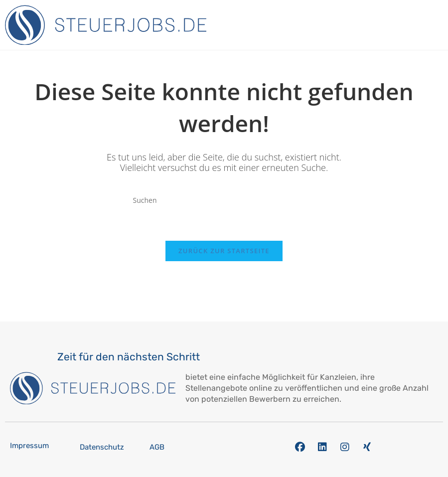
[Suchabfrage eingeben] (224, 200)
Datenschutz (102, 447)
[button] (440, 25)
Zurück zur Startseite (224, 251)
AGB (157, 447)
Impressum (29, 446)
